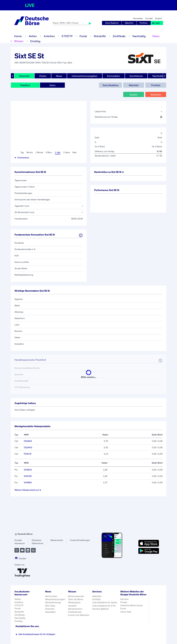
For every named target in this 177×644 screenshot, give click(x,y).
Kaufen (134, 95)
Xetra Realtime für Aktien (105, 602)
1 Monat (39, 152)
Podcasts (50, 609)
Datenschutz (38, 543)
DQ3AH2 (28, 447)
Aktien (33, 36)
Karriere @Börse (101, 609)
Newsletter (138, 18)
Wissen (19, 41)
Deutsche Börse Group (131, 605)
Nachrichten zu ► (109, 172)
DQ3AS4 (28, 441)
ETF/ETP (67, 36)
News (156, 36)
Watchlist (129, 23)
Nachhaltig (139, 36)
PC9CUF (28, 454)
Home (18, 36)
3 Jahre (67, 152)
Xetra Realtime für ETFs (104, 606)
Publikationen (75, 612)
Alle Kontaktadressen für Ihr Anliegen (35, 634)
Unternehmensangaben (85, 76)
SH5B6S (28, 482)
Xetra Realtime (112, 23)
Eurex (123, 609)
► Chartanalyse (22, 158)
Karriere (124, 599)
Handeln (72, 606)
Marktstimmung (53, 602)
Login (156, 23)
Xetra (52, 85)
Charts (43, 76)
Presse (124, 602)
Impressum (20, 543)
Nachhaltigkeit (160, 76)
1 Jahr (58, 152)
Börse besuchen (76, 596)
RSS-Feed (50, 606)
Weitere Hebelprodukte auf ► (28, 490)
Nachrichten (51, 596)
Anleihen (49, 36)
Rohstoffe (100, 36)
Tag (22, 152)
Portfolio (144, 23)
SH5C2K (28, 476)
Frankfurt (25, 85)
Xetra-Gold (126, 612)
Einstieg (35, 41)
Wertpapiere (74, 602)
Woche (30, 152)
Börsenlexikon (75, 609)
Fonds (83, 36)
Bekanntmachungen (55, 599)
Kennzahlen (114, 76)
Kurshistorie (136, 76)
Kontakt (149, 18)
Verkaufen (156, 95)
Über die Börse (76, 599)
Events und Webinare (79, 615)
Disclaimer (37, 540)
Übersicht (24, 76)
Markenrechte (57, 540)
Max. (75, 152)
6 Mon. (49, 152)
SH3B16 (28, 470)
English (159, 18)
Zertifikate (119, 36)
